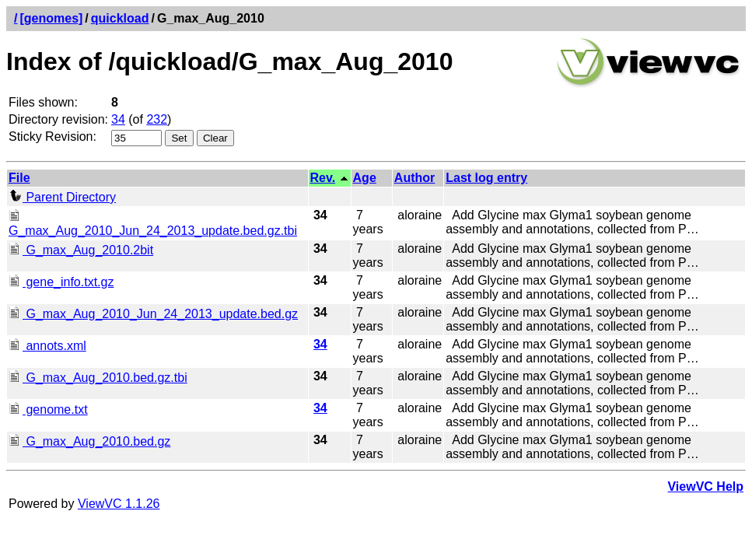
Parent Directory (62, 197)
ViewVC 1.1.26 (119, 504)
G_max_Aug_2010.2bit (81, 250)
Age (365, 178)
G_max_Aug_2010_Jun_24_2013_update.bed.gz (153, 314)
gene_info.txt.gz (61, 282)
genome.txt (48, 409)
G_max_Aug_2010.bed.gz (89, 441)
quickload (120, 18)
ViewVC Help (705, 486)
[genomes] (51, 18)
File (19, 178)
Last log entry (486, 178)
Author (414, 178)
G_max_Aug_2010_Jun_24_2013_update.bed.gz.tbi (153, 224)
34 (118, 119)
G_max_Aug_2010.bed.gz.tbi (98, 378)
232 (157, 119)
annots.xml (47, 346)
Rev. (323, 178)
